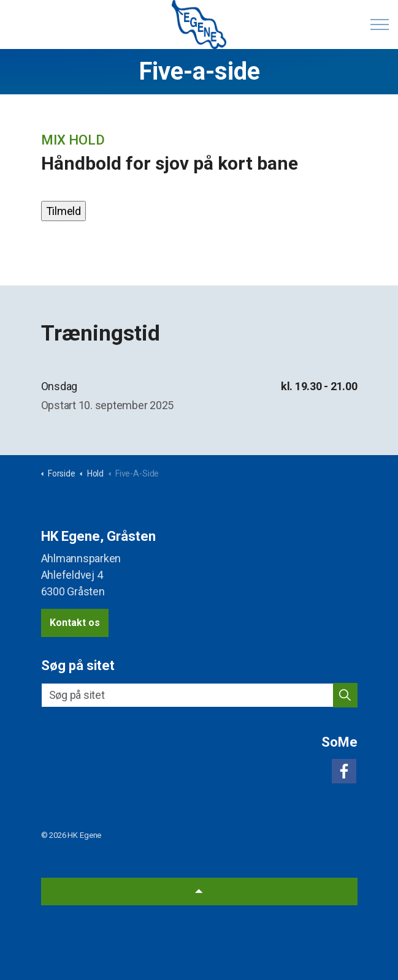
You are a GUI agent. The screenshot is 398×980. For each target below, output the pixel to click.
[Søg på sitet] (199, 695)
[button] (345, 695)
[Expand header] (380, 24)
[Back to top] (199, 891)
